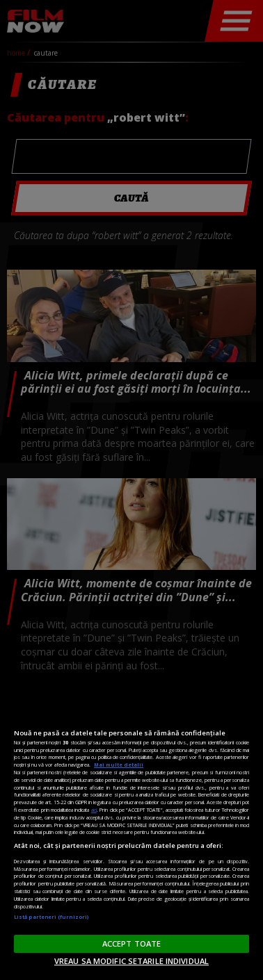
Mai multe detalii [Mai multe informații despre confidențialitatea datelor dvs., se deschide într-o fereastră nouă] (119, 765)
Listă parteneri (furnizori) (51, 917)
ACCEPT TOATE (131, 944)
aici (94, 810)
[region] (131, 835)
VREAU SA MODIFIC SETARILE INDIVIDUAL (131, 961)
